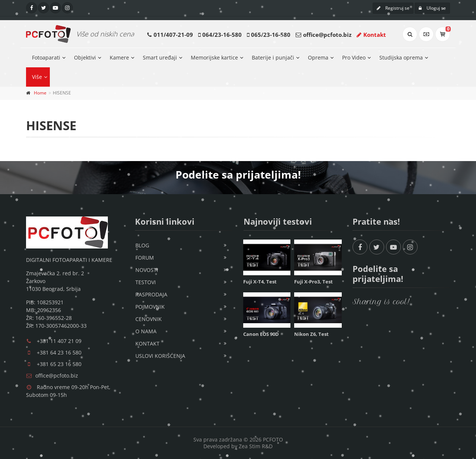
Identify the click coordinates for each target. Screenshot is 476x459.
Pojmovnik (150, 307)
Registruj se (393, 8)
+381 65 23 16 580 (59, 364)
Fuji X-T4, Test (260, 282)
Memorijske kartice (214, 57)
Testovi (146, 282)
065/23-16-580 (271, 35)
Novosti (147, 270)
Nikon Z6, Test (311, 334)
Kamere (119, 57)
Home (40, 93)
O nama (146, 331)
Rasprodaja (151, 294)
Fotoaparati (46, 57)
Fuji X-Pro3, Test (313, 282)
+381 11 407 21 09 (59, 341)
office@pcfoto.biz (327, 35)
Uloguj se (432, 8)
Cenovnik (149, 319)
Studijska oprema (401, 57)
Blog (142, 245)
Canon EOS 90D (261, 334)
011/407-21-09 (173, 35)
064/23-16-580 (222, 35)
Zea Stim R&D (256, 446)
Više (37, 77)
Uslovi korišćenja (160, 356)
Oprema (318, 57)
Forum (145, 258)
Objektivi (85, 57)
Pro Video (354, 57)
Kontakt (371, 35)
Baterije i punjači (273, 57)
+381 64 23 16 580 (59, 352)
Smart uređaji (160, 57)
